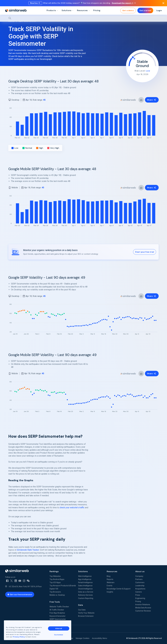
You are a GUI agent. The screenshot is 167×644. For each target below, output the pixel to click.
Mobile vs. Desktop (57, 595)
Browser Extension (86, 616)
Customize (59, 635)
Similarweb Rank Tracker (28, 550)
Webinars (111, 582)
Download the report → (124, 3)
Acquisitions (140, 589)
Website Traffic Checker (59, 607)
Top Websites (55, 576)
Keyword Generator (58, 616)
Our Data (82, 610)
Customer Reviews (143, 611)
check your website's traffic (72, 508)
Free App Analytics (57, 613)
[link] (141, 100)
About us (140, 571)
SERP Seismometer (58, 619)
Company (139, 576)
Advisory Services (85, 595)
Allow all (59, 628)
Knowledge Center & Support (119, 589)
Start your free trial (145, 252)
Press (138, 595)
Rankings (54, 571)
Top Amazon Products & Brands (63, 586)
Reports (110, 579)
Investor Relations (143, 605)
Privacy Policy (19, 637)
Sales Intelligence (85, 586)
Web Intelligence (85, 576)
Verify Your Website (86, 613)
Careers (139, 592)
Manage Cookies (83, 638)
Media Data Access (143, 608)
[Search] (83, 18)
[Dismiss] (163, 3)
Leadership (140, 586)
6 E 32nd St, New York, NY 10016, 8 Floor (25, 587)
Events (110, 586)
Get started (145, 10)
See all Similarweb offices (17, 629)
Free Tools (55, 602)
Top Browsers (55, 592)
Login (159, 10)
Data (80, 605)
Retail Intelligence (85, 582)
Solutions (83, 571)
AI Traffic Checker (57, 610)
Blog (109, 576)
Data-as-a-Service (86, 592)
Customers (140, 582)
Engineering (140, 598)
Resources (112, 571)
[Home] (16, 10)
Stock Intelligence (85, 589)
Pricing (138, 601)
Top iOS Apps (55, 582)
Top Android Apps (57, 579)
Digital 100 (54, 589)
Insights (110, 592)
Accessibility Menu (99, 638)
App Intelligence (85, 579)
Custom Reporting (86, 598)
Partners (139, 579)
